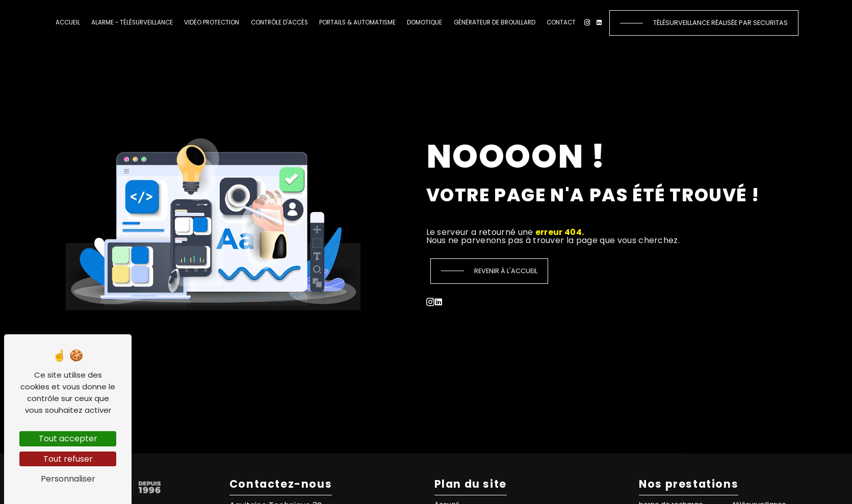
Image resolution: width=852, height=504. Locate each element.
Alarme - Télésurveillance (132, 22)
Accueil (68, 22)
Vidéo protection (212, 22)
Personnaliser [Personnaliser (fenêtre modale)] (68, 479)
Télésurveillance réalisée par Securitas (720, 23)
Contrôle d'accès (279, 22)
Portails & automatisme (357, 22)
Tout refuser (68, 459)
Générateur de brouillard (495, 22)
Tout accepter (68, 439)
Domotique (424, 22)
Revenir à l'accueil (506, 271)
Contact (561, 22)
